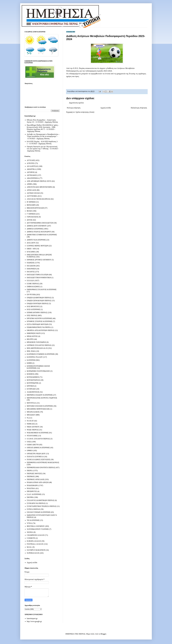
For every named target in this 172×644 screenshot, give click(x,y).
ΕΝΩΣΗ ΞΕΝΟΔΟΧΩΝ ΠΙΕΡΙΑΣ (39, 301)
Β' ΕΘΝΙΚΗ (31, 202)
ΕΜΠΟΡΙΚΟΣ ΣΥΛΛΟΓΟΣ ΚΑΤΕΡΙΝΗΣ (42, 289)
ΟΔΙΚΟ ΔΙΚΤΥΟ (33, 445)
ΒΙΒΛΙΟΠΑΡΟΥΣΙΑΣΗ (35, 208)
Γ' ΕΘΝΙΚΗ (31, 214)
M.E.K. (29, 547)
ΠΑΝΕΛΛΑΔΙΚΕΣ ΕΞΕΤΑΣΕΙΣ (38, 459)
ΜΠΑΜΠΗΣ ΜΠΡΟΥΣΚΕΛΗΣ (38, 409)
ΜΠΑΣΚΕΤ (31, 415)
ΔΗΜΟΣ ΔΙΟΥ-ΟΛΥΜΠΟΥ (37, 226)
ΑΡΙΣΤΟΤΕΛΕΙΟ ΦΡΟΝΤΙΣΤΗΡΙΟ (40, 187)
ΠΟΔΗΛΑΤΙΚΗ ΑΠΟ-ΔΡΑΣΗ (38, 482)
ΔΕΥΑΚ (30, 220)
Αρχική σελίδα (106, 108)
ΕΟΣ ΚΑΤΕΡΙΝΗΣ (33, 309)
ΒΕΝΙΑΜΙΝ (31, 205)
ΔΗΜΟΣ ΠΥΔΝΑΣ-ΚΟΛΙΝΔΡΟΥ (39, 232)
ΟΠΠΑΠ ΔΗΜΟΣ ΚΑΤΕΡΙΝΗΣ (38, 448)
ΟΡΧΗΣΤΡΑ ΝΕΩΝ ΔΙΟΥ (36, 454)
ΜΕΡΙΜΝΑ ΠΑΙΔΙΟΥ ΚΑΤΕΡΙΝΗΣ (40, 395)
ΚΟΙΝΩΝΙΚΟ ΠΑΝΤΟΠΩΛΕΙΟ (38, 371)
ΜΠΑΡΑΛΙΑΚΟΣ (33, 412)
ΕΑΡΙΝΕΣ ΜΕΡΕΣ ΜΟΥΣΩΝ (37, 246)
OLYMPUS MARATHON (36, 550)
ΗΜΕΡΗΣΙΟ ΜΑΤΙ (34, 333)
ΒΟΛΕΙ (29, 211)
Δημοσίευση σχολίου (76, 103)
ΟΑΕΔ (29, 442)
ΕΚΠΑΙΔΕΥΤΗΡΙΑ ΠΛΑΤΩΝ (38, 275)
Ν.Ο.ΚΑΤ (30, 421)
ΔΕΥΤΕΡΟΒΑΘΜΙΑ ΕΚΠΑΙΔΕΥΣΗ (40, 223)
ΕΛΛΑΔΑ (30, 281)
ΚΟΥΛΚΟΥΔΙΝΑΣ (33, 380)
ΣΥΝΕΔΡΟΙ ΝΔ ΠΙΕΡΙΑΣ (36, 503)
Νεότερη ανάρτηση (74, 108)
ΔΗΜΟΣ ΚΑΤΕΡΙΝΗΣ (35, 229)
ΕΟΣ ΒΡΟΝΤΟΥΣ (33, 306)
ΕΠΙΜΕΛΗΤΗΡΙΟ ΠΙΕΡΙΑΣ (37, 312)
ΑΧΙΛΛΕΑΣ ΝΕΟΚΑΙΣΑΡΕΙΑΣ (38, 199)
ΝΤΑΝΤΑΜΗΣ (32, 436)
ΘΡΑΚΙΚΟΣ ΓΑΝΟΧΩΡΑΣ (36, 342)
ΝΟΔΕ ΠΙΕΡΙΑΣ (33, 430)
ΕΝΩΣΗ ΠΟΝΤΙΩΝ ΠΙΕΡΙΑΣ (38, 303)
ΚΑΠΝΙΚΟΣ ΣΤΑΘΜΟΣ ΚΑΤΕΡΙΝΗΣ (41, 354)
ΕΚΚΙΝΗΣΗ (31, 269)
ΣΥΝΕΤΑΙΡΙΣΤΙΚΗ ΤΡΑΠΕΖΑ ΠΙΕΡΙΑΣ (42, 506)
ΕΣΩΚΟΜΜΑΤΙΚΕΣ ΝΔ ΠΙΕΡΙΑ (39, 327)
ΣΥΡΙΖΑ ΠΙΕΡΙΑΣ (33, 509)
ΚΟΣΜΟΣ (30, 374)
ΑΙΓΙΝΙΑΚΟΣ (32, 175)
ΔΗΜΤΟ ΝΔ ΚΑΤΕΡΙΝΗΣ (36, 240)
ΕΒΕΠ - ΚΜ (31, 249)
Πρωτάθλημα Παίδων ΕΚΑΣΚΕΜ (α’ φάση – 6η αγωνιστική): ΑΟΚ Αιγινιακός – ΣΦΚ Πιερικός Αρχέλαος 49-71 (43, 127)
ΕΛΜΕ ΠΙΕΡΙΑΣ (33, 284)
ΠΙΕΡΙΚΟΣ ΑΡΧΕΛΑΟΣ (36, 479)
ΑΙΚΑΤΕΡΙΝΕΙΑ (33, 178)
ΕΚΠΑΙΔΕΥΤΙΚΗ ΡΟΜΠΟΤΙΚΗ (39, 278)
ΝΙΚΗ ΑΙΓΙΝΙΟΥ (33, 427)
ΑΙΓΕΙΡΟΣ (31, 172)
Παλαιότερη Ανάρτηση (139, 108)
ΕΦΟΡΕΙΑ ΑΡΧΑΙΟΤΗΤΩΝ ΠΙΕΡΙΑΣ (41, 330)
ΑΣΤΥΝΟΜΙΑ (32, 196)
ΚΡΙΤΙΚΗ (30, 386)
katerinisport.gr (32, 618)
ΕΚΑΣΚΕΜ (31, 266)
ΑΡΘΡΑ (30, 184)
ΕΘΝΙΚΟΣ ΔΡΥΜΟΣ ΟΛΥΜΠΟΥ (39, 260)
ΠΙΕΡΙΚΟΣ (31, 476)
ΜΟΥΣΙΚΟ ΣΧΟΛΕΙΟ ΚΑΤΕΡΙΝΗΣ (40, 406)
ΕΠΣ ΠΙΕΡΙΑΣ (32, 315)
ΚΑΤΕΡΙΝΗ (31, 360)
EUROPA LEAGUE (34, 541)
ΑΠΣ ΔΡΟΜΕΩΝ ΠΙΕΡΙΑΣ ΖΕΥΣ (39, 181)
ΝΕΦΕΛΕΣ (31, 424)
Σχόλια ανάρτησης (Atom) (85, 112)
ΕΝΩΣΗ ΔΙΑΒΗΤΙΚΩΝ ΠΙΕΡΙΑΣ (39, 298)
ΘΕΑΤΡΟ (30, 339)
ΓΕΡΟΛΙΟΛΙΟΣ (32, 217)
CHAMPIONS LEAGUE (36, 535)
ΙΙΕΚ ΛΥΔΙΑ (31, 351)
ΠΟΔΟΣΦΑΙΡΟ (32, 485)
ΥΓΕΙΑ (29, 523)
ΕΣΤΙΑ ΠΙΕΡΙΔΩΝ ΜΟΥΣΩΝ (38, 324)
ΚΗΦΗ (29, 363)
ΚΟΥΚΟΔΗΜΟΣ (33, 377)
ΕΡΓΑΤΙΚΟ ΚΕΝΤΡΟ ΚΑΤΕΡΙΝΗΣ (39, 318)
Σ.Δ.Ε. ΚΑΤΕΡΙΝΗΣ (34, 494)
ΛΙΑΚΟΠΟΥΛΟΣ (33, 392)
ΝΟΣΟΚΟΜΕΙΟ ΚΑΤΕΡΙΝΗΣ (38, 433)
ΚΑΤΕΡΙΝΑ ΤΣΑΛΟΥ (35, 357)
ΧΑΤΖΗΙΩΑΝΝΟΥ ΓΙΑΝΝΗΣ (38, 529)
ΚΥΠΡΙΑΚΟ (31, 389)
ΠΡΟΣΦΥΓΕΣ (32, 491)
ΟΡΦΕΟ (30, 451)
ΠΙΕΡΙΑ (30, 471)
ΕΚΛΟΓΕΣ (31, 272)
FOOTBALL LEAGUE (35, 544)
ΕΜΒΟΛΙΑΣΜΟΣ (33, 287)
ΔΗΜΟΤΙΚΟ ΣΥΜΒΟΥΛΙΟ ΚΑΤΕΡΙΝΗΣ (42, 235)
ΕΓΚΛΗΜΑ (31, 252)
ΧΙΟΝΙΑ (30, 532)
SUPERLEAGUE (33, 553)
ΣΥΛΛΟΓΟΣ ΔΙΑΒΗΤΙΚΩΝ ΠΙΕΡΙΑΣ (41, 500)
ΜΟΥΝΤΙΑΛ (31, 403)
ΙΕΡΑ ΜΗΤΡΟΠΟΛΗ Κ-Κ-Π (37, 348)
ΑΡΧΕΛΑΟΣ (31, 190)
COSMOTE (31, 538)
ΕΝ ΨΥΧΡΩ (31, 295)
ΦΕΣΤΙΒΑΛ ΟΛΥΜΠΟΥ (36, 526)
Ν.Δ (28, 418)
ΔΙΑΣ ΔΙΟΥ (31, 243)
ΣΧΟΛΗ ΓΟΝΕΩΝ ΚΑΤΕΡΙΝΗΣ (39, 512)
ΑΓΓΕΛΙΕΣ (31, 160)
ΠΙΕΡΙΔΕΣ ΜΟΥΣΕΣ (34, 474)
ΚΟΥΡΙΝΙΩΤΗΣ (33, 383)
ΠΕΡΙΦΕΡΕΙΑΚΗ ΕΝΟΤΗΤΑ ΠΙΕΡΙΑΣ (41, 467)
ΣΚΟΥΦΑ (30, 497)
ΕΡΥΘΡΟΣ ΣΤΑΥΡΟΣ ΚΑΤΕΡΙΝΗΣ (40, 321)
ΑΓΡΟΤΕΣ (31, 163)
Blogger (103, 634)
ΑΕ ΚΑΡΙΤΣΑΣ (32, 166)
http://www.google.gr (34, 621)
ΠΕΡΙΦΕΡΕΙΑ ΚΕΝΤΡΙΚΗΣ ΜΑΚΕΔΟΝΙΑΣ (43, 462)
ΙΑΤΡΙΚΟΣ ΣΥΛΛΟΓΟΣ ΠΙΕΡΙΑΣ (39, 345)
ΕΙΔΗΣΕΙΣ (31, 263)
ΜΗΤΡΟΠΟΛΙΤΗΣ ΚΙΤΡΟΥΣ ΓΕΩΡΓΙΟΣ (42, 398)
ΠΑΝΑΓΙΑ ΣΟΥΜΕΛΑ (35, 457)
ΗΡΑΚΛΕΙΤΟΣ (32, 336)
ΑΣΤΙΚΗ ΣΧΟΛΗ (33, 193)
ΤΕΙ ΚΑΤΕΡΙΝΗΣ (33, 520)
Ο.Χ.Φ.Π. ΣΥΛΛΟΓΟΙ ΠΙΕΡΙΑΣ (38, 439)
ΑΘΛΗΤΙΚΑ (31, 169)
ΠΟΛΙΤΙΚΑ (31, 488)
